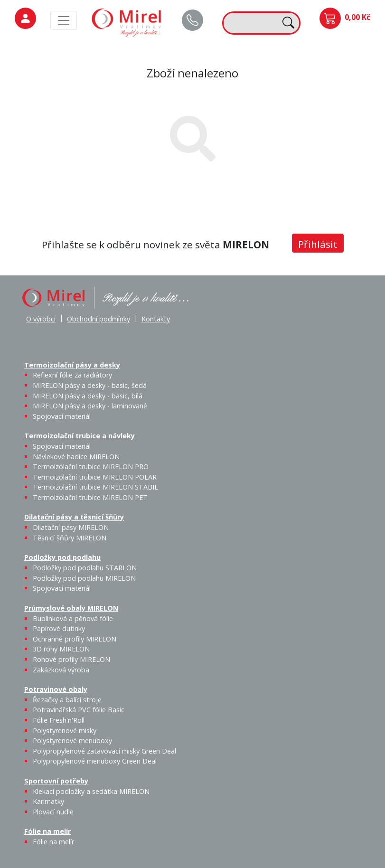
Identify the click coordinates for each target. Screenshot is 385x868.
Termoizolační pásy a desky (72, 365)
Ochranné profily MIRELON (75, 639)
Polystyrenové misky (65, 731)
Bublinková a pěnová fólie (73, 618)
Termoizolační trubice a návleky (80, 436)
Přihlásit (318, 244)
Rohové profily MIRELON (71, 659)
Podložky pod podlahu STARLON (85, 568)
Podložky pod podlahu (62, 557)
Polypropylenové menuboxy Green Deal (95, 761)
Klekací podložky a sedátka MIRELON (91, 791)
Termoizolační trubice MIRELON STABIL (95, 487)
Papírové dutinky (59, 628)
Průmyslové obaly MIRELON (71, 608)
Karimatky (48, 801)
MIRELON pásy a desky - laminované (90, 406)
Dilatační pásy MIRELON (71, 527)
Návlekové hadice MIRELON (76, 457)
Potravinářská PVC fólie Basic (79, 710)
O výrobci (41, 319)
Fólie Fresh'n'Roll (59, 720)
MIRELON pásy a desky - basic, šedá (90, 385)
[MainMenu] (64, 20)
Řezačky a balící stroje (67, 700)
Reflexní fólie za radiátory (72, 375)
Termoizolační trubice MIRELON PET (90, 497)
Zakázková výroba (61, 670)
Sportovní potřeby (56, 781)
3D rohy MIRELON (61, 649)
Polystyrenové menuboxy (72, 741)
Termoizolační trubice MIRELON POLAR (95, 477)
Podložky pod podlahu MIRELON (84, 578)
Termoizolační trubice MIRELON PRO (91, 467)
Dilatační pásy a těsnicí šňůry (74, 517)
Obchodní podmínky (99, 319)
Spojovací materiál (62, 416)
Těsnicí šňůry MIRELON (70, 538)
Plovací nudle (53, 812)
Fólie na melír (47, 831)
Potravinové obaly (56, 689)
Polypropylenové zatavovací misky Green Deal (104, 751)
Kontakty (156, 319)
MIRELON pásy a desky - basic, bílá (88, 396)
